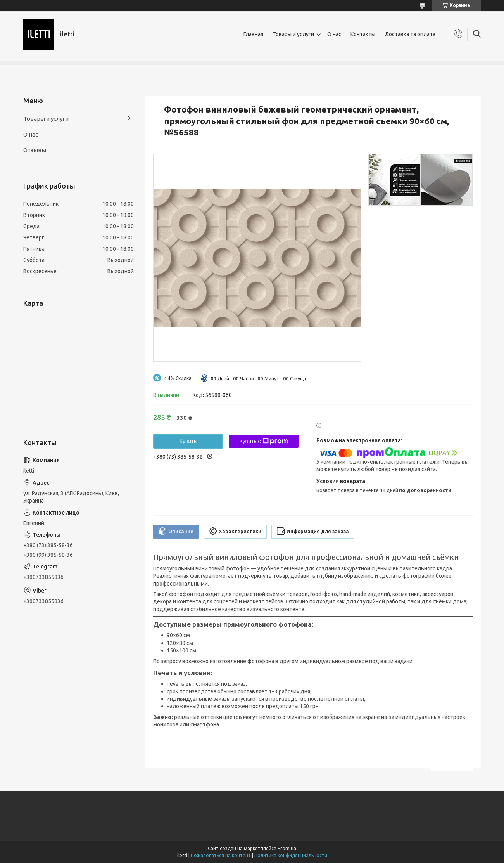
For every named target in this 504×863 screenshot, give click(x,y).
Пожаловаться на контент (221, 855)
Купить (188, 441)
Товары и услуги (293, 34)
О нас (334, 34)
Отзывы (35, 150)
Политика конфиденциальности (291, 855)
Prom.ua (287, 848)
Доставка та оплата (410, 34)
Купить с (263, 441)
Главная (253, 34)
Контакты (363, 34)
